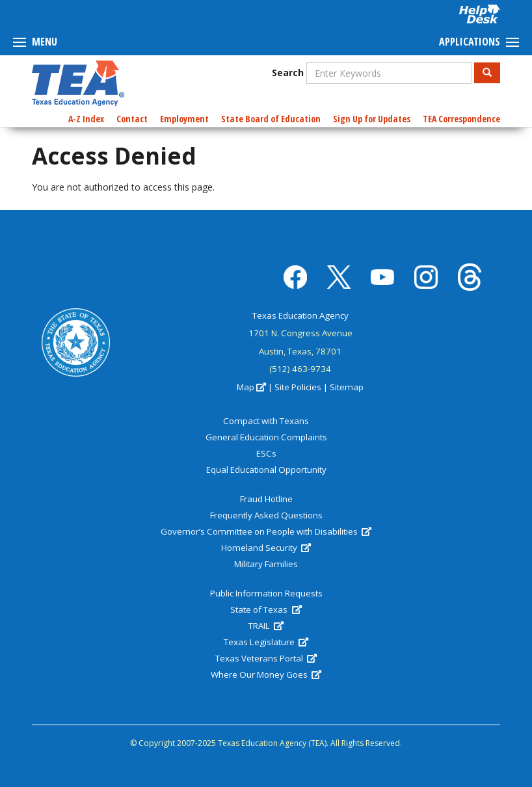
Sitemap (347, 387)
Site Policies (298, 387)
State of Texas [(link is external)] (266, 609)
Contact (132, 119)
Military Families (266, 564)
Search (288, 73)
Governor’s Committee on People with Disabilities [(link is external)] (266, 531)
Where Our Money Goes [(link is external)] (266, 674)
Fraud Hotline (266, 499)
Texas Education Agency (300, 315)
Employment (184, 119)
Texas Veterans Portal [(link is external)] (266, 658)
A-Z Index (86, 119)
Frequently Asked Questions (266, 515)
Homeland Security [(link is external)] (266, 548)
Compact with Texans (266, 421)
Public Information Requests (266, 593)
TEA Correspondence (461, 119)
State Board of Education (271, 119)
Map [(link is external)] (251, 387)
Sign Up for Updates (372, 119)
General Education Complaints (266, 437)
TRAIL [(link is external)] (266, 626)
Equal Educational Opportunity (266, 470)
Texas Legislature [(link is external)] (266, 642)
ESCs (266, 453)
